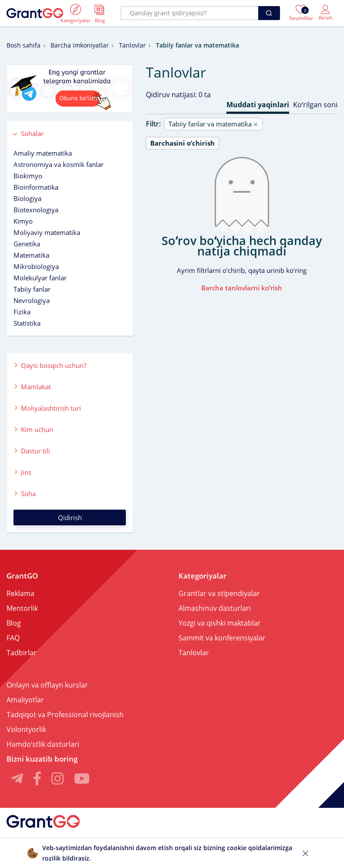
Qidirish (70, 517)
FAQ (13, 638)
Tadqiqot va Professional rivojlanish (65, 715)
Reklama (20, 593)
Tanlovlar (132, 45)
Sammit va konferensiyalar (222, 638)
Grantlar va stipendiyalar (219, 593)
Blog (14, 623)
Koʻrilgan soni (315, 105)
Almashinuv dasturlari (215, 608)
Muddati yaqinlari (258, 105)
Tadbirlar (22, 653)
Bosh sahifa (24, 45)
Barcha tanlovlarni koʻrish (242, 288)
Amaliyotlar (25, 700)
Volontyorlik (26, 729)
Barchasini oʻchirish (182, 143)
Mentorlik (22, 608)
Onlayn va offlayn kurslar (47, 685)
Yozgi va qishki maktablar (220, 623)
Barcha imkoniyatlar (80, 45)
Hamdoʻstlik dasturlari (43, 744)
